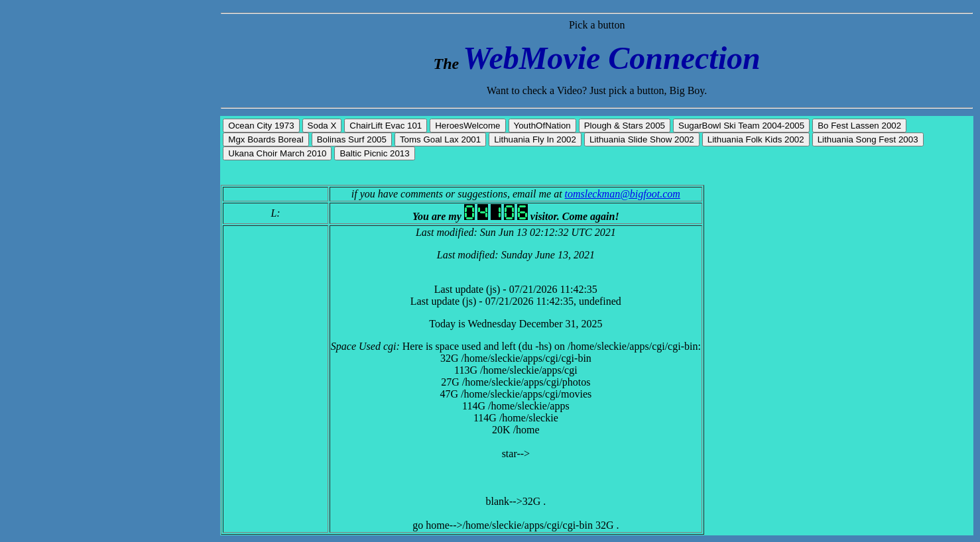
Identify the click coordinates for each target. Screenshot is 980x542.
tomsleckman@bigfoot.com (623, 194)
